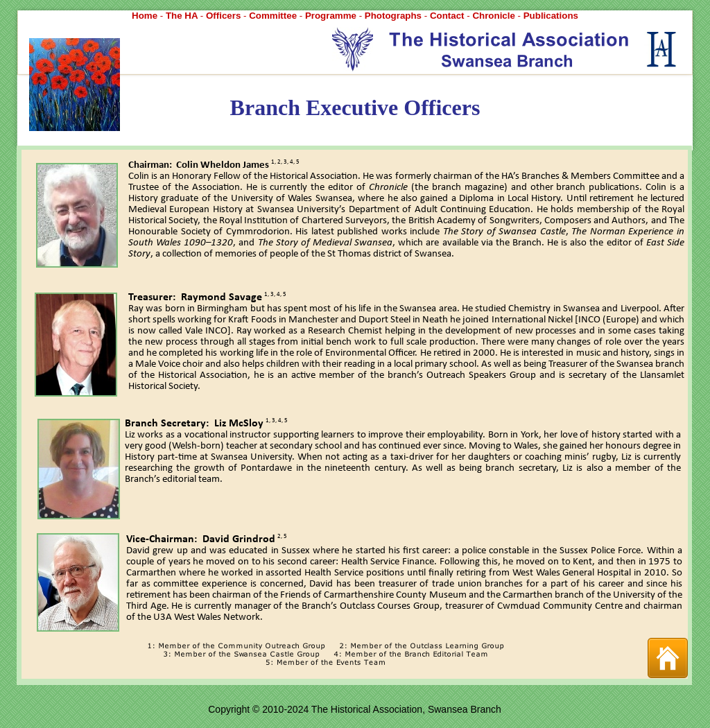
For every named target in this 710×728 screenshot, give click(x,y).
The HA (183, 16)
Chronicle (495, 16)
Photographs (395, 16)
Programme (332, 16)
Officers (225, 16)
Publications (551, 16)
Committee (274, 16)
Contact (448, 16)
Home (146, 16)
